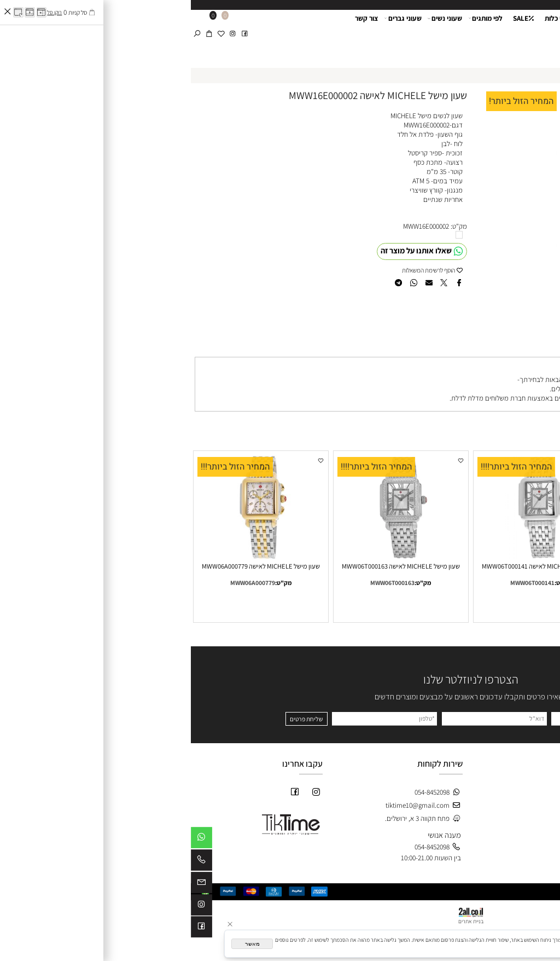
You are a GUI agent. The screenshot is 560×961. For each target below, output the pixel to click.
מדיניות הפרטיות (446, 947)
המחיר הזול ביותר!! (463, 467)
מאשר (62, 944)
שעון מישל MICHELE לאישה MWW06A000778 (490, 566)
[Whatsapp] (11, 840)
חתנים (402, 823)
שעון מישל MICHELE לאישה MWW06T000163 (210, 566)
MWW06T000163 (202, 583)
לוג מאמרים (534, 841)
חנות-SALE (397, 786)
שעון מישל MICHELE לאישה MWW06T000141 (350, 566)
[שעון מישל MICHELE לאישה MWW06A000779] (70, 557)
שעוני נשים (254, 35)
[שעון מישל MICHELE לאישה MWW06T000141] (350, 557)
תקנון (545, 814)
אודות (447, 35)
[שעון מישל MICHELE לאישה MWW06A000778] (490, 557)
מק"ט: (268, 226)
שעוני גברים (212, 35)
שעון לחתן (408, 35)
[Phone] (11, 862)
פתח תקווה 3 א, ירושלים (392, 389)
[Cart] (18, 25)
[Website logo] (526, 26)
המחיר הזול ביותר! (330, 101)
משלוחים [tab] (538, 348)
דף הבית (476, 35)
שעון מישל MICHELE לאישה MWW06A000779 (70, 566)
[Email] (11, 884)
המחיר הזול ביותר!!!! (325, 467)
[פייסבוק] (54, 25)
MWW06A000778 (481, 583)
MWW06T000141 (342, 583)
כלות (405, 833)
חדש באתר (397, 795)
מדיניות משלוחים (529, 823)
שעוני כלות (369, 35)
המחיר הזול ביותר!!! (44, 467)
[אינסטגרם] (42, 25)
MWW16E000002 (235, 226)
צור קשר (176, 35)
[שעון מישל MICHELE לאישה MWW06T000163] (210, 557)
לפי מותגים (295, 35)
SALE (332, 35)
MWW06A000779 (62, 583)
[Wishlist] (30, 25)
